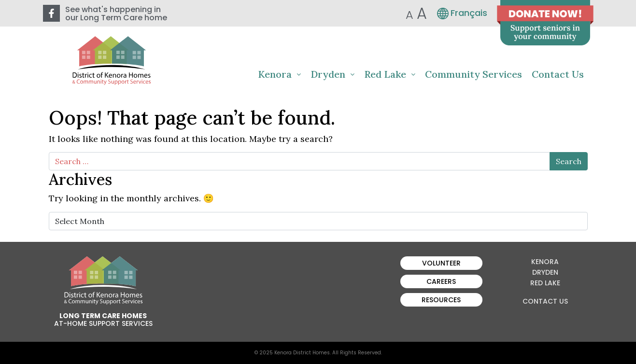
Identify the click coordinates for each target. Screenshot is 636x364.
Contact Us (558, 74)
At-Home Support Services (103, 323)
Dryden (332, 74)
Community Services (473, 74)
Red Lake (390, 74)
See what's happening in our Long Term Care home (116, 14)
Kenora (279, 74)
